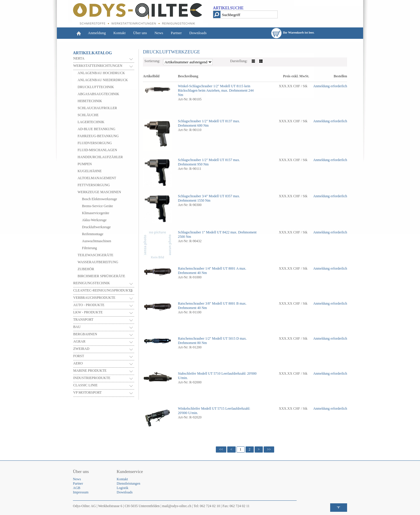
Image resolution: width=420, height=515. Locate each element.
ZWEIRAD (81, 349)
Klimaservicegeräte (96, 213)
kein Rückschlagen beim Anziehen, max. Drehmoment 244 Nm (216, 90)
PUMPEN (85, 164)
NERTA (79, 58)
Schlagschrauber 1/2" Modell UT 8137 (205, 121)
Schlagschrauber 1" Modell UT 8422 (204, 232)
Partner (176, 33)
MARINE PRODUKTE (90, 371)
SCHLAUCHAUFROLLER (97, 108)
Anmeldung (97, 33)
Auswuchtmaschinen (97, 241)
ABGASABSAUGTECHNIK (98, 94)
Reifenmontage (93, 234)
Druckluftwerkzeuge (96, 227)
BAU (77, 327)
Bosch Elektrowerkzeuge (99, 199)
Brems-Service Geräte (97, 206)
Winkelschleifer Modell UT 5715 (201, 408)
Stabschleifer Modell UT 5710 (199, 373)
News (159, 33)
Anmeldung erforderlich (330, 86)
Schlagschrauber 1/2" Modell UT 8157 (205, 160)
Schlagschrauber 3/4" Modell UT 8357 (205, 196)
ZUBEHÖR (86, 269)
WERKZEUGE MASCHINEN (99, 192)
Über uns (140, 33)
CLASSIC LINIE (85, 385)
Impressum (81, 492)
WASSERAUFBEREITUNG (98, 262)
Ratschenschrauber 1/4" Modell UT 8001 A (208, 268)
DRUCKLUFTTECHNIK (96, 87)
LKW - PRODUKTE (88, 312)
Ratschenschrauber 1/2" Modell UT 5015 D (208, 338)
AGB (77, 488)
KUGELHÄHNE (90, 171)
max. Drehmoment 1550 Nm (209, 198)
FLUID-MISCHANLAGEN (97, 150)
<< (221, 449)
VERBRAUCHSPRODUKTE (94, 298)
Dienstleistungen (128, 483)
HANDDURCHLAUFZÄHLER (100, 157)
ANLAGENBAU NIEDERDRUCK (103, 80)
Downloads (198, 33)
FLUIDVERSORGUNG (95, 143)
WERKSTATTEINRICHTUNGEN (98, 66)
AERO (78, 363)
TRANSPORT (83, 320)
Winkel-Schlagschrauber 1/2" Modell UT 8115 (211, 86)
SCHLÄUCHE (88, 115)
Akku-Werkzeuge (94, 220)
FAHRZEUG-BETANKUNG (98, 136)
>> (269, 449)
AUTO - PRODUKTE (89, 305)
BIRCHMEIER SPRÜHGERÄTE (101, 276)
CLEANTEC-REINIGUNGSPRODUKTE (103, 290)
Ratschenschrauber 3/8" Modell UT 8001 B (208, 303)
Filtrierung (89, 248)
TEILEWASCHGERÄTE (96, 255)
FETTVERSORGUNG (94, 185)
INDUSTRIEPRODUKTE (92, 378)
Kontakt (120, 33)
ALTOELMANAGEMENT (97, 178)
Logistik (123, 488)
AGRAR (79, 341)
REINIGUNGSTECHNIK (92, 283)
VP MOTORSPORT (87, 392)
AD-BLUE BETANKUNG (96, 129)
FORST (79, 356)
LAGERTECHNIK (91, 122)
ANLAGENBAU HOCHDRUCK (101, 73)
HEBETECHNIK (90, 101)
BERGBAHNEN (85, 334)
